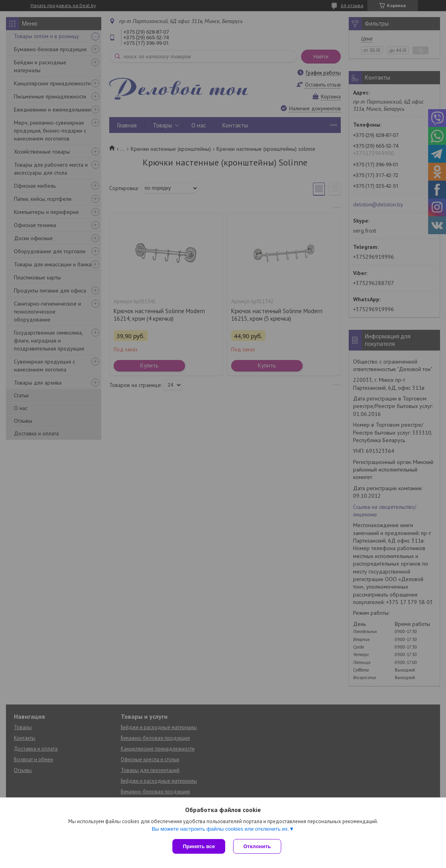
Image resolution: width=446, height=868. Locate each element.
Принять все (199, 846)
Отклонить (257, 846)
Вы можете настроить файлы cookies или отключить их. (220, 829)
